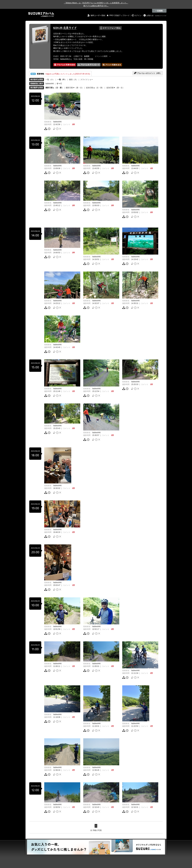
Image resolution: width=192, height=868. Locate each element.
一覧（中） (62, 80)
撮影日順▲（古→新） (54, 88)
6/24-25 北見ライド (65, 28)
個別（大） (73, 80)
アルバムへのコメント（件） (148, 73)
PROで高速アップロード (120, 15)
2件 (73, 124)
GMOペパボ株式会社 (161, 16)
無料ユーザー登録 (98, 15)
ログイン (138, 15)
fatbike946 (50, 84)
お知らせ (150, 15)
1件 (151, 168)
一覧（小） (50, 80)
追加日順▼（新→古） (115, 88)
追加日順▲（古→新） (95, 88)
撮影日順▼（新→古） (75, 88)
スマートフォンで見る (110, 28)
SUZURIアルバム (41, 14)
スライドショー (87, 80)
